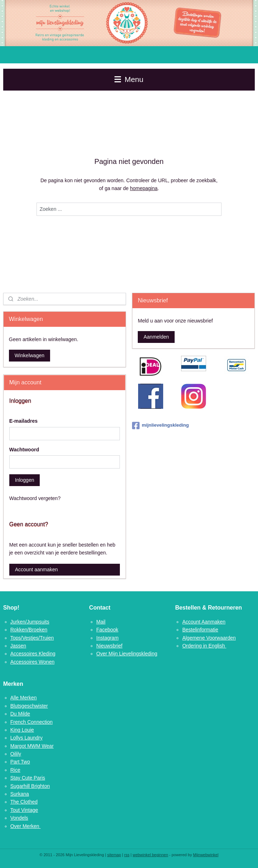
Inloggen (25, 480)
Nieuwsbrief (109, 646)
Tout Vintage (24, 810)
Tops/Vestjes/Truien (32, 638)
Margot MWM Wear (32, 746)
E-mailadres (23, 421)
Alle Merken (24, 698)
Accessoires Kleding (33, 654)
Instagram (107, 638)
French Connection (31, 722)
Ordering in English (204, 646)
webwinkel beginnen (150, 855)
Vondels (19, 818)
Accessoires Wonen (32, 662)
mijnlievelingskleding (160, 426)
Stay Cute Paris (28, 778)
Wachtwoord (24, 450)
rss (127, 855)
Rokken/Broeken (29, 630)
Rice (15, 770)
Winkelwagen (30, 355)
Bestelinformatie (200, 630)
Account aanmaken (36, 569)
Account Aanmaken (204, 622)
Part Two (20, 762)
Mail (101, 622)
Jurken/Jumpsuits (30, 622)
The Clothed (24, 802)
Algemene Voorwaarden (209, 638)
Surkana (20, 794)
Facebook (107, 630)
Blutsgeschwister (29, 706)
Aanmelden (156, 337)
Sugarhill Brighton (30, 786)
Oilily (16, 754)
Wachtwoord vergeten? (35, 498)
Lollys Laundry (26, 738)
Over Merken (26, 826)
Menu (129, 79)
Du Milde (20, 714)
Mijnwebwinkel (206, 855)
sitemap (114, 855)
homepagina (144, 188)
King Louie (22, 730)
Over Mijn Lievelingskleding (127, 654)
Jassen (18, 646)
